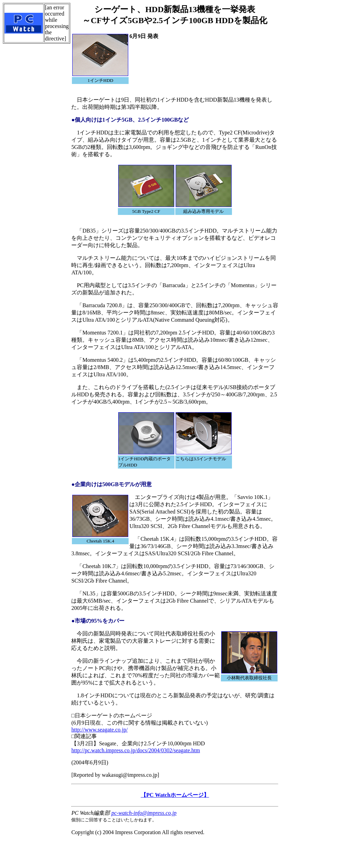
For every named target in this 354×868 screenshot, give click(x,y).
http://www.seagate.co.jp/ (99, 730)
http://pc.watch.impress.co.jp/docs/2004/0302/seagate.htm (136, 750)
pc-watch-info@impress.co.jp (144, 813)
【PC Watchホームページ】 (175, 795)
